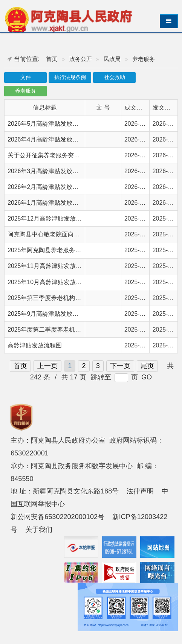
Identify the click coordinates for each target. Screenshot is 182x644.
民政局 (112, 59)
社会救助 (115, 77)
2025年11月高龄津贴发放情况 (48, 266)
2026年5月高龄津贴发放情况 (46, 124)
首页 (52, 59)
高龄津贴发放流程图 (35, 345)
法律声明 (140, 491)
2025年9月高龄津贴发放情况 (46, 314)
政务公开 (81, 59)
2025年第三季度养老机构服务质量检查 (59, 298)
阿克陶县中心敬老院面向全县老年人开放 (62, 234)
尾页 (147, 366)
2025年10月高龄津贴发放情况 (48, 282)
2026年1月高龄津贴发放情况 (46, 203)
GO (147, 377)
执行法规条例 (70, 77)
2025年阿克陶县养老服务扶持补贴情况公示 (65, 250)
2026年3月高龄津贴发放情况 (46, 171)
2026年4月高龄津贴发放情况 (46, 139)
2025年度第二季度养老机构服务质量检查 (62, 330)
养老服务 (26, 91)
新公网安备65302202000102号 (57, 517)
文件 (26, 77)
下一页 (120, 366)
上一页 (47, 366)
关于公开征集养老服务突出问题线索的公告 (65, 155)
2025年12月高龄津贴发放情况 (48, 218)
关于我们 (39, 530)
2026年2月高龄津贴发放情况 (46, 187)
